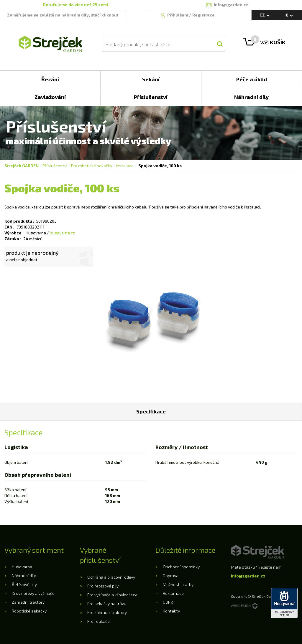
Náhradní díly (24, 576)
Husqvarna (22, 567)
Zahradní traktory (28, 602)
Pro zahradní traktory (107, 612)
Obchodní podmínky (181, 567)
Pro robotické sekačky (92, 166)
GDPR (168, 602)
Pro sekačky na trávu (107, 604)
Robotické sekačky (29, 611)
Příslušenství (55, 166)
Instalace (125, 166)
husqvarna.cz (62, 233)
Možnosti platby (178, 584)
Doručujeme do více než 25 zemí (75, 5)
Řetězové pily (24, 584)
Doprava (171, 576)
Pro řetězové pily (103, 586)
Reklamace (173, 593)
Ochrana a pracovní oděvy (111, 577)
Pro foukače (99, 621)
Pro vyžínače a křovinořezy (112, 595)
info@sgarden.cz (248, 576)
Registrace (203, 15)
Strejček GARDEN (22, 166)
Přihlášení (178, 15)
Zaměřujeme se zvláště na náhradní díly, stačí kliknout (63, 15)
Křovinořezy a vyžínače (33, 593)
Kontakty (171, 611)
